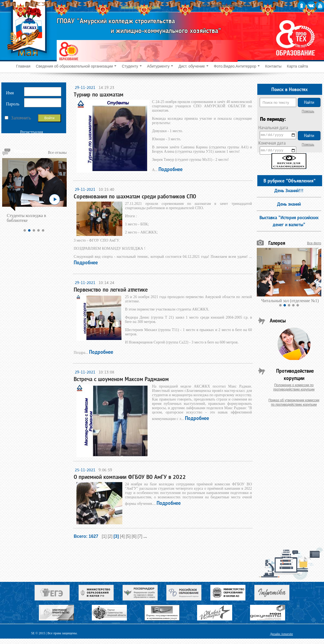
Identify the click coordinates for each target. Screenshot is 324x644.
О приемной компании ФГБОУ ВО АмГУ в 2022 (130, 477)
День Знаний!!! (289, 191)
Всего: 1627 (87, 536)
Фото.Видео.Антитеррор (237, 66)
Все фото (314, 243)
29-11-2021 (85, 87)
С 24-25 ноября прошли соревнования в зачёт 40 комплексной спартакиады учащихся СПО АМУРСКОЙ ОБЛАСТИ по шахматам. (163, 131)
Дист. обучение (193, 66)
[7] (140, 536)
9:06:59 (104, 470)
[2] (110, 536)
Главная (23, 66)
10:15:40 (105, 189)
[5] (128, 536)
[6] (134, 536)
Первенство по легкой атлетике (111, 290)
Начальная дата (273, 128)
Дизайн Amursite (281, 634)
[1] (104, 536)
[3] (116, 536)
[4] (122, 536)
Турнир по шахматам (99, 95)
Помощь (308, 111)
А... (167, 170)
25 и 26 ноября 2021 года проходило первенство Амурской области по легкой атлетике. (163, 320)
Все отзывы (58, 153)
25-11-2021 (85, 470)
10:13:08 (105, 372)
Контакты (273, 66)
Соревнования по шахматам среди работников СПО (135, 196)
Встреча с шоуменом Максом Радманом (121, 379)
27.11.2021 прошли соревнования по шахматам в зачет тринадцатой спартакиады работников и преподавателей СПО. (163, 226)
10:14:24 (105, 283)
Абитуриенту (160, 66)
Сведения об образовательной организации (76, 66)
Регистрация (32, 132)
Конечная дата (272, 143)
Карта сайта (298, 66)
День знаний (289, 204)
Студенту (132, 66)
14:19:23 (105, 87)
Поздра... (93, 353)
